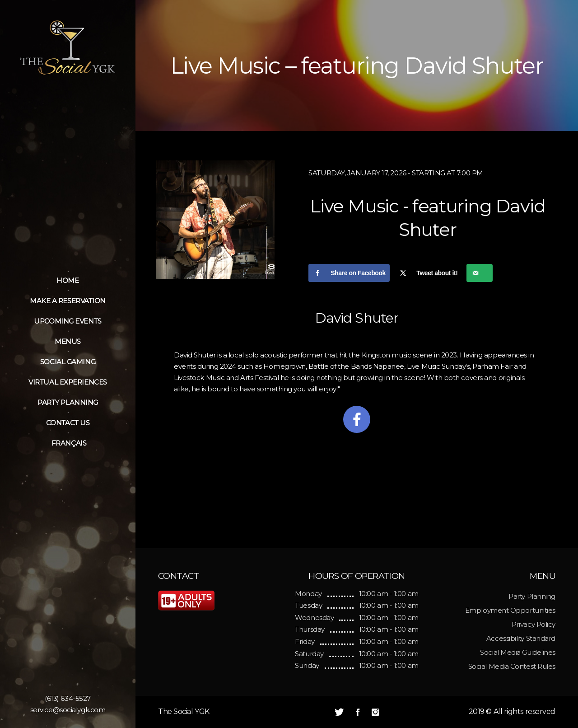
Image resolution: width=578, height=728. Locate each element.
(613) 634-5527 (68, 698)
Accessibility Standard (521, 638)
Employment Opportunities (510, 610)
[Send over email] (480, 273)
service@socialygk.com (68, 710)
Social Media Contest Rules (512, 666)
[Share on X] (428, 273)
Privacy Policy (534, 624)
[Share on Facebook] (349, 273)
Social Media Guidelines (518, 652)
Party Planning (532, 596)
